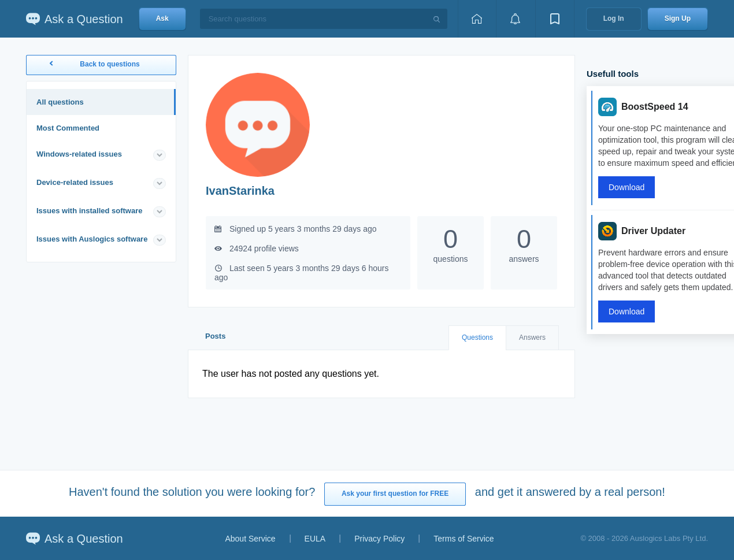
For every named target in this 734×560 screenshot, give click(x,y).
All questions (60, 102)
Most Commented (68, 128)
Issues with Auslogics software (92, 239)
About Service (250, 539)
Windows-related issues (79, 154)
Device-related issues (75, 182)
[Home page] (477, 19)
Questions (477, 338)
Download (627, 187)
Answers (532, 338)
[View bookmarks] (555, 19)
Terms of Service (464, 539)
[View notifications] (516, 19)
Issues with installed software (90, 211)
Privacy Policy (379, 539)
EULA (315, 539)
